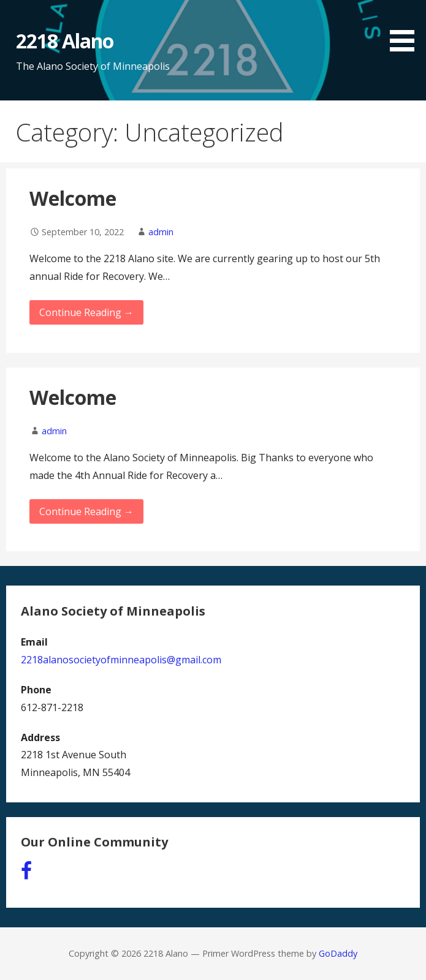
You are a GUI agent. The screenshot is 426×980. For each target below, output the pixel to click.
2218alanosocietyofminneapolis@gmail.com (121, 660)
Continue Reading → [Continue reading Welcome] (86, 312)
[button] (406, 28)
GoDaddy (338, 953)
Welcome (73, 198)
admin (161, 232)
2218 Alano (65, 41)
